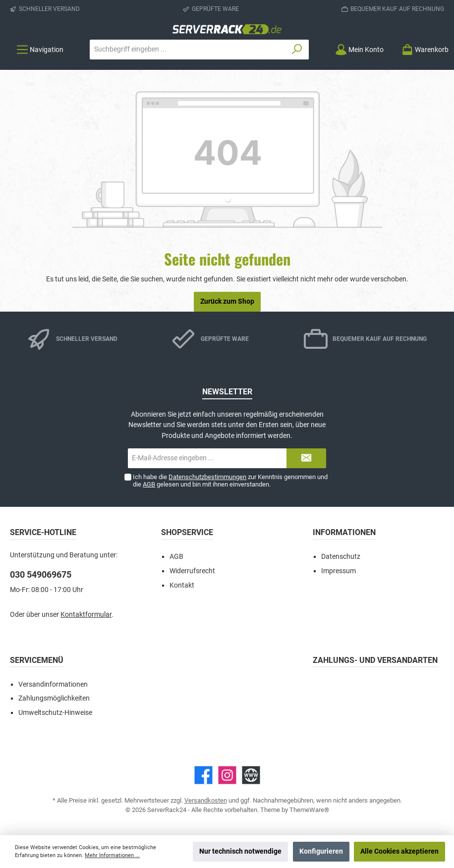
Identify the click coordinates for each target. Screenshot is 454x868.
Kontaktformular (86, 615)
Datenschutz (341, 557)
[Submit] (306, 458)
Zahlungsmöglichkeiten (54, 698)
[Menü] (40, 50)
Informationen (344, 532)
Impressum (339, 571)
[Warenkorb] (422, 50)
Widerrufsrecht (192, 571)
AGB (149, 484)
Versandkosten (206, 800)
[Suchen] (297, 50)
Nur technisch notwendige (240, 851)
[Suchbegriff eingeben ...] (188, 50)
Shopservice (187, 532)
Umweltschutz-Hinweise (55, 713)
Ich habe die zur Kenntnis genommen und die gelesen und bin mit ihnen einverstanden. (230, 481)
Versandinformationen (53, 684)
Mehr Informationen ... (112, 855)
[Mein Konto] (359, 50)
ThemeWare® (309, 810)
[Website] (251, 775)
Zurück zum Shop (227, 301)
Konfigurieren (321, 851)
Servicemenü (37, 660)
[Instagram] (227, 775)
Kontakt (182, 585)
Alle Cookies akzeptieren (399, 851)
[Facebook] (203, 775)
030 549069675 (41, 574)
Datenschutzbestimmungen (207, 477)
